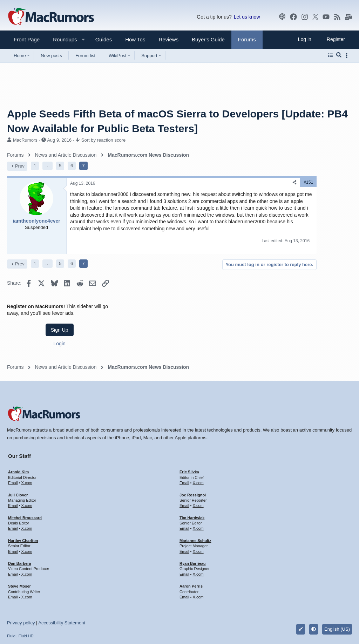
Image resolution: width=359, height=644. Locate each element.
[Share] (218, 182)
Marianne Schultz (195, 500)
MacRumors (25, 140)
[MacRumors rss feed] (337, 17)
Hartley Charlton (23, 500)
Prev (20, 166)
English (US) (337, 589)
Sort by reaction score (103, 140)
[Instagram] (305, 17)
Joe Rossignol (193, 455)
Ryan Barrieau (193, 523)
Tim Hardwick (192, 477)
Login (299, 209)
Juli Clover (18, 455)
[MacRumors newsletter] (348, 17)
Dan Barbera (19, 523)
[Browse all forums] (330, 55)
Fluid (11, 596)
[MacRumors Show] (282, 17)
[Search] (339, 55)
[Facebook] (293, 17)
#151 (232, 182)
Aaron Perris (191, 546)
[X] (316, 17)
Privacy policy (21, 582)
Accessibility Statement (62, 582)
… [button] (48, 166)
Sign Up (299, 195)
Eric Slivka (189, 432)
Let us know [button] (247, 17)
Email (13, 442)
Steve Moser (19, 546)
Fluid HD (26, 596)
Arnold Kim (18, 432)
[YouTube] (326, 17)
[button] (62, 39)
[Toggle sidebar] (348, 56)
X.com (26, 442)
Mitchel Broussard (25, 477)
